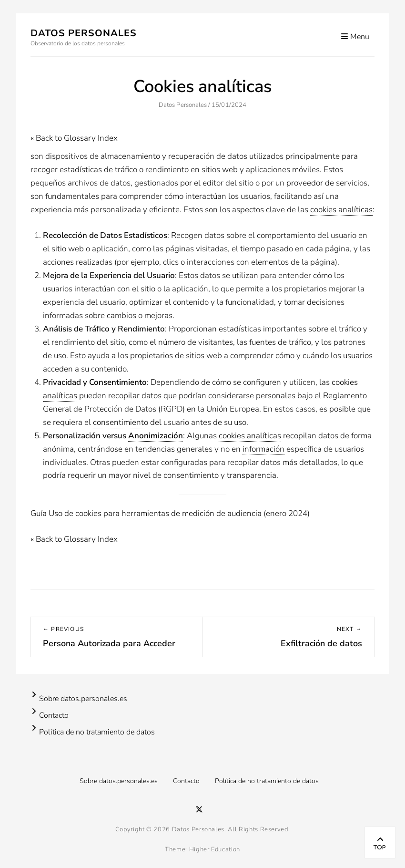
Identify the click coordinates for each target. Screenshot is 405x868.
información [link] (263, 449)
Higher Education (215, 849)
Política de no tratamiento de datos (97, 732)
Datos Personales (84, 33)
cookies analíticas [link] (341, 210)
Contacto (54, 715)
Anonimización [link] (156, 436)
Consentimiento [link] (118, 382)
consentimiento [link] (121, 422)
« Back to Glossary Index (74, 138)
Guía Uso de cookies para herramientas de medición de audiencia (146, 513)
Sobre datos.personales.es (83, 699)
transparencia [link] (252, 475)
